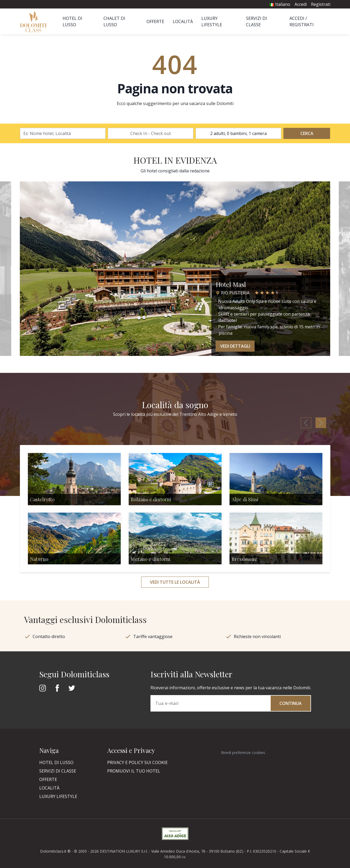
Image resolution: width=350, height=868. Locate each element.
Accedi (301, 4)
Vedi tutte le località (175, 582)
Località (183, 21)
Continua (291, 703)
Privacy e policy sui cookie (137, 762)
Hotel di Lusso (56, 762)
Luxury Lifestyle (58, 796)
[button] (17, 271)
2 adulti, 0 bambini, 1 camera (238, 133)
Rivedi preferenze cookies (243, 753)
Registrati (321, 4)
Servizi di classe (58, 771)
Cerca (307, 133)
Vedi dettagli (235, 346)
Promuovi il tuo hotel (134, 771)
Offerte (155, 21)
